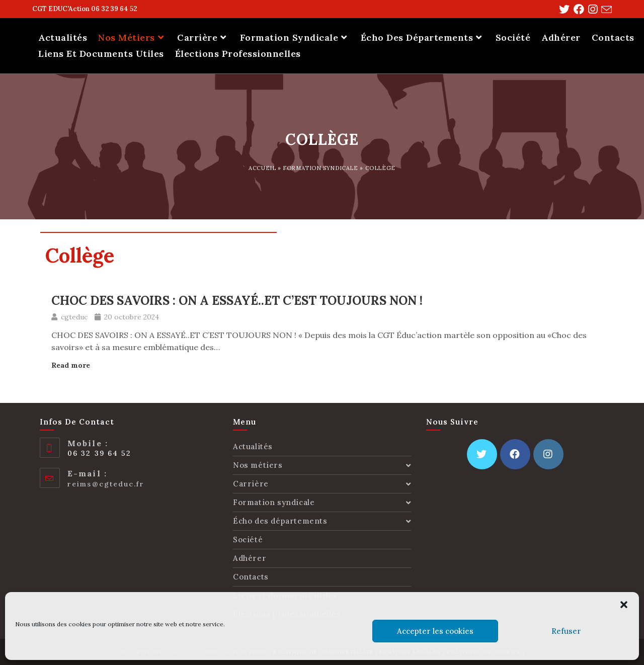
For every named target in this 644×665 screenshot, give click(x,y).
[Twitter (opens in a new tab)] (562, 9)
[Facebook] (515, 454)
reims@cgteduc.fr (106, 484)
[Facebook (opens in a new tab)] (577, 9)
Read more (71, 365)
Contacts (251, 577)
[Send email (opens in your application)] (605, 10)
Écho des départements (322, 521)
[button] (624, 605)
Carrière (322, 484)
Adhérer (250, 558)
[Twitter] (482, 454)
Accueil (262, 168)
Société (248, 539)
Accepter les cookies (435, 631)
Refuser (566, 631)
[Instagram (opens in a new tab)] (591, 9)
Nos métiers (322, 465)
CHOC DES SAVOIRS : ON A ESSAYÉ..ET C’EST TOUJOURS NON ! (237, 301)
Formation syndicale (320, 168)
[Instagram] (548, 454)
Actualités (253, 446)
